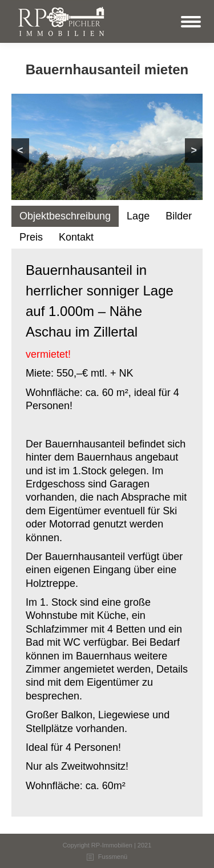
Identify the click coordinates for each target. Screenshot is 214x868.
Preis (31, 237)
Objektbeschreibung (65, 216)
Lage (138, 216)
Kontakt (76, 237)
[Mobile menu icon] (191, 22)
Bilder (179, 216)
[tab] (65, 216)
